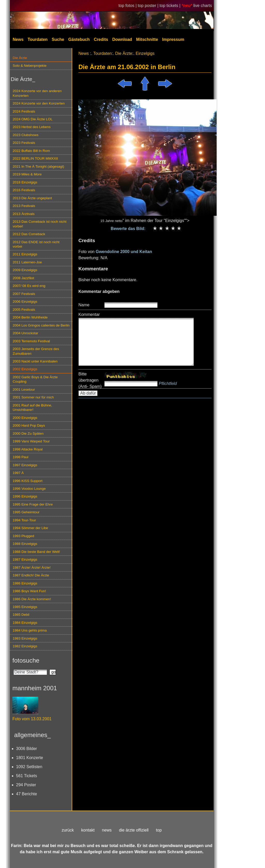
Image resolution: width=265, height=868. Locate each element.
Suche (58, 39)
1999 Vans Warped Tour (31, 441)
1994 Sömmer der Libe (30, 528)
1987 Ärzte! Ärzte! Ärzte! (32, 567)
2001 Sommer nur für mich (33, 397)
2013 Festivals (24, 206)
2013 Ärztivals (24, 214)
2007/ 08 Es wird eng (29, 286)
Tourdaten (38, 39)
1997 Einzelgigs (25, 465)
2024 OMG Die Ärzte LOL (33, 119)
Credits (101, 39)
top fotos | (128, 6)
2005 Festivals (24, 310)
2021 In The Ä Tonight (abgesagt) (38, 166)
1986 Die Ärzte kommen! (32, 599)
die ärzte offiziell (134, 830)
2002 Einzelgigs (25, 369)
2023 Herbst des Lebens (32, 127)
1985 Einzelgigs (25, 607)
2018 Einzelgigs (25, 182)
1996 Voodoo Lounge (29, 489)
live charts (203, 6)
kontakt (88, 830)
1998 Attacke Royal (28, 449)
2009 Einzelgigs (25, 270)
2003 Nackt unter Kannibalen (35, 361)
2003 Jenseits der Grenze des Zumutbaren (36, 351)
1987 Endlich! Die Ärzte (31, 575)
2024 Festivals (24, 111)
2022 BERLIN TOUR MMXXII (35, 158)
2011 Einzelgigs (25, 254)
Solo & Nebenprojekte (30, 66)
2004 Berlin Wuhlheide (30, 317)
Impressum (173, 39)
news (107, 830)
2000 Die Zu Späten (28, 433)
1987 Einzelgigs (25, 559)
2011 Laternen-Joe (27, 262)
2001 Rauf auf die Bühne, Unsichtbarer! (32, 407)
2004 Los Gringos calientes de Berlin (41, 325)
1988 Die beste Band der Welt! (36, 552)
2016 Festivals (24, 190)
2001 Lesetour (24, 390)
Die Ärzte (20, 58)
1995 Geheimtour (26, 512)
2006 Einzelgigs (25, 302)
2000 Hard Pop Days (29, 425)
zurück (68, 830)
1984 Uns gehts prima (30, 630)
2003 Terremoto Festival (31, 341)
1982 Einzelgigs (25, 646)
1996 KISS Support (28, 481)
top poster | (149, 6)
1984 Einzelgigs (25, 623)
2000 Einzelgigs (25, 418)
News (18, 39)
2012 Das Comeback (29, 234)
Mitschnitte (147, 39)
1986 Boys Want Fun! (29, 591)
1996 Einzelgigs (25, 496)
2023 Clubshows (25, 135)
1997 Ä (18, 473)
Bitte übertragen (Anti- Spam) (90, 380)
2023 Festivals (24, 143)
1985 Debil (21, 615)
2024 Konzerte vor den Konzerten (39, 103)
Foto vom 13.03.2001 (32, 719)
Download (122, 39)
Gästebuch (79, 39)
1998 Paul (21, 457)
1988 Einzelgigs (25, 544)
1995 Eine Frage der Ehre (33, 504)
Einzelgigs (145, 53)
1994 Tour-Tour (24, 520)
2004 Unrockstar (25, 333)
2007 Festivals (24, 294)
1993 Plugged (23, 536)
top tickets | (171, 6)
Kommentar (89, 314)
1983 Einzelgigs (25, 638)
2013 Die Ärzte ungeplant (32, 198)
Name (84, 305)
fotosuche (26, 660)
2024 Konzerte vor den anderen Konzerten (37, 93)
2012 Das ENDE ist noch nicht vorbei (36, 244)
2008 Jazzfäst (23, 278)
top (159, 830)
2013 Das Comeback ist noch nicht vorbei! (40, 224)
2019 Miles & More (27, 174)
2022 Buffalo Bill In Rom (31, 151)
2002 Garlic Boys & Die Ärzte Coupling (35, 379)
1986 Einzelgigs (25, 583)
